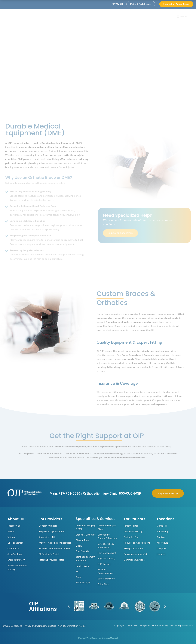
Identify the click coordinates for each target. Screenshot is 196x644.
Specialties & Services (132, 17)
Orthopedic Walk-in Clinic (75, 17)
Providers (103, 17)
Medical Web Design (88, 638)
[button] (69, 606)
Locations (158, 17)
